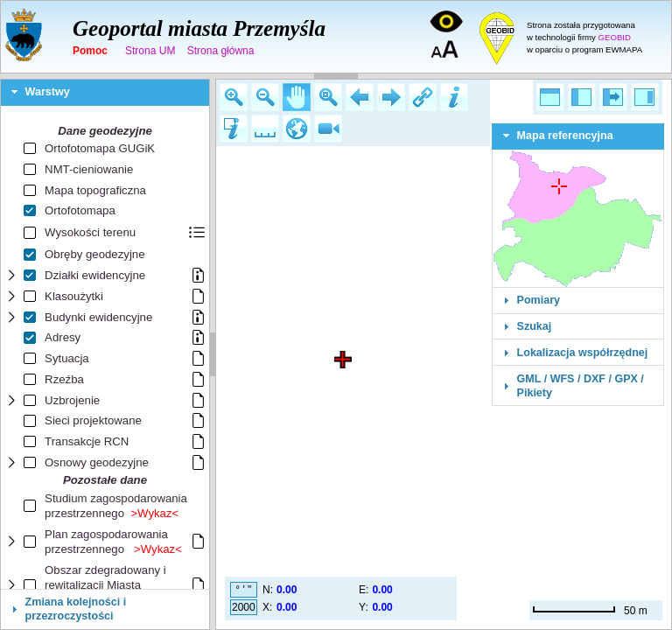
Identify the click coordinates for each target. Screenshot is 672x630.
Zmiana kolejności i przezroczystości (76, 609)
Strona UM (150, 51)
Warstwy (48, 92)
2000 (244, 607)
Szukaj (535, 326)
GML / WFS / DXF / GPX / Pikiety (581, 386)
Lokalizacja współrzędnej (583, 353)
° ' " (243, 590)
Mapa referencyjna (565, 136)
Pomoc (90, 51)
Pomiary (539, 300)
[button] (234, 97)
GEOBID (615, 37)
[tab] (105, 93)
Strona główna (221, 51)
